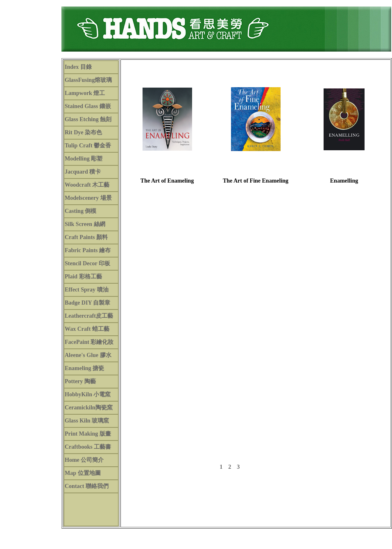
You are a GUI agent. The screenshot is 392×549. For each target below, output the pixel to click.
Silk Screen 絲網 (85, 224)
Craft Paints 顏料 (86, 237)
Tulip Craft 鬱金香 (88, 146)
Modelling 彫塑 (84, 159)
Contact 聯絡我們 (87, 486)
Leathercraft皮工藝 (89, 316)
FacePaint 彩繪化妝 (89, 342)
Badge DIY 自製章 (88, 303)
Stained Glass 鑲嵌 (88, 106)
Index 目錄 (78, 67)
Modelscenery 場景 (88, 198)
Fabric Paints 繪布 (88, 250)
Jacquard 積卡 (83, 172)
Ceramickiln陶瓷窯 (89, 408)
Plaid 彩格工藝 (83, 277)
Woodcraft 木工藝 (87, 185)
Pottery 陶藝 (80, 381)
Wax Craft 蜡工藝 (87, 329)
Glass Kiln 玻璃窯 (87, 421)
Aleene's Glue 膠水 (88, 355)
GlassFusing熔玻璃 (88, 80)
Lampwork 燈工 (85, 93)
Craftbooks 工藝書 (88, 447)
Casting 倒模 (80, 211)
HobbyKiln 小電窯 (88, 394)
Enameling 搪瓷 (84, 368)
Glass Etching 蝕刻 (88, 119)
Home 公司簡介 (84, 460)
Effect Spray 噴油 (87, 290)
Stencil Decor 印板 (87, 263)
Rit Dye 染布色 (83, 132)
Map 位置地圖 (83, 473)
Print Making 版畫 (88, 434)
